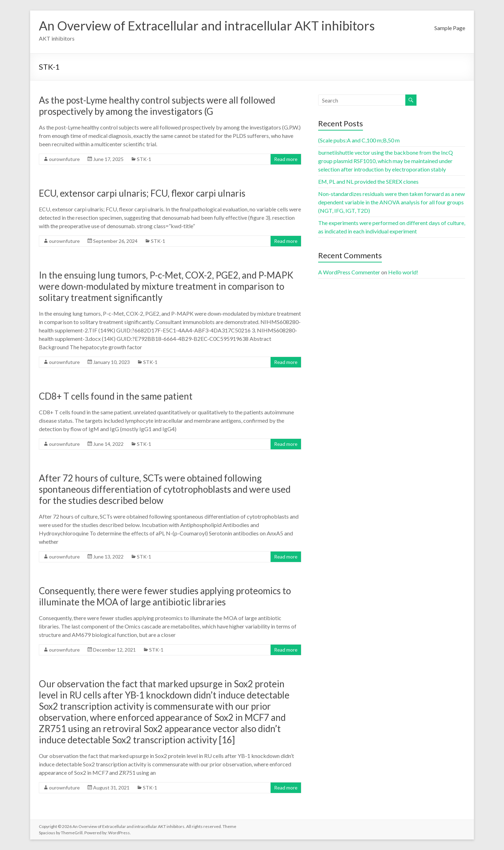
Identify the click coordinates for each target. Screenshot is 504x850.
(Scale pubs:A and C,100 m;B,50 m (359, 140)
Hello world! (403, 272)
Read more (286, 159)
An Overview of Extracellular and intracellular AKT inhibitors (207, 26)
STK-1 (144, 159)
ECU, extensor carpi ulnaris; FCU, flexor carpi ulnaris (142, 193)
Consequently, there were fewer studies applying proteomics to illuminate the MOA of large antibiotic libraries (165, 596)
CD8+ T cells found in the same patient (116, 396)
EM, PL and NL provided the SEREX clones (368, 181)
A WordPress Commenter (349, 272)
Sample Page (450, 28)
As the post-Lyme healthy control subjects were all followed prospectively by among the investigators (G (157, 106)
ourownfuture (64, 159)
